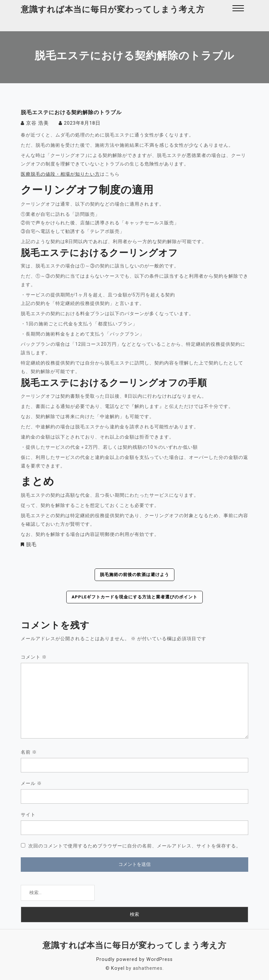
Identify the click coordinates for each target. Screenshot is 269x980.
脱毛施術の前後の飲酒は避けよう (135, 574)
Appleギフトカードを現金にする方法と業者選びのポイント (134, 597)
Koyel (118, 967)
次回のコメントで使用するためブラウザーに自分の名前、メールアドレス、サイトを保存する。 (135, 845)
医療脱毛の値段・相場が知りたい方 (60, 174)
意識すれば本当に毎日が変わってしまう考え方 (113, 9)
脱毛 (31, 544)
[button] (238, 9)
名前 (29, 752)
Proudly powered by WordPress (135, 959)
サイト (28, 814)
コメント (34, 657)
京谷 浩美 (37, 123)
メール (31, 783)
